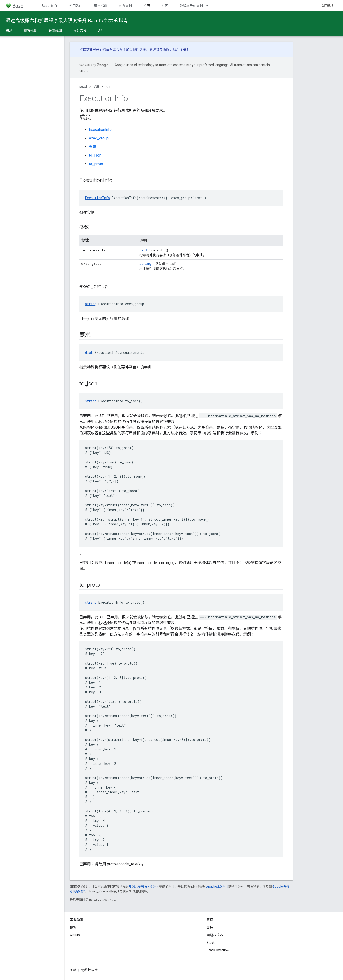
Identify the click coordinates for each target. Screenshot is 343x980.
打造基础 (86, 50)
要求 (93, 147)
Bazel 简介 (50, 6)
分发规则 (55, 31)
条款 (73, 970)
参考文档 (125, 6)
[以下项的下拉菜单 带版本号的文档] (209, 6)
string (145, 264)
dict (143, 250)
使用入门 (76, 6)
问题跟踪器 (215, 935)
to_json (95, 155)
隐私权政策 (89, 970)
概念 (9, 31)
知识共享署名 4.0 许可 (144, 886)
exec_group (99, 138)
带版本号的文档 (191, 6)
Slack (211, 943)
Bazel (83, 87)
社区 (165, 6)
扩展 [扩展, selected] (147, 6)
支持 (210, 927)
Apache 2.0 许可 (217, 886)
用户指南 (101, 6)
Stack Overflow (218, 950)
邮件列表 (139, 50)
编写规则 (30, 31)
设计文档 (80, 31)
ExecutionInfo (100, 130)
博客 (73, 927)
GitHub (328, 6)
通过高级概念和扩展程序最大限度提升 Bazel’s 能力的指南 (67, 21)
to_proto (96, 164)
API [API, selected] (101, 31)
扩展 (96, 87)
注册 (183, 50)
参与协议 (163, 50)
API (108, 87)
